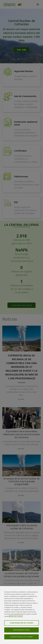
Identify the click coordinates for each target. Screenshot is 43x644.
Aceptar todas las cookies (21, 637)
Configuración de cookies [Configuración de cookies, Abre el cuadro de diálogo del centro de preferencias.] (21, 623)
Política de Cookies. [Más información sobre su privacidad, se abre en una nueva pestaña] (16, 617)
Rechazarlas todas (21, 630)
